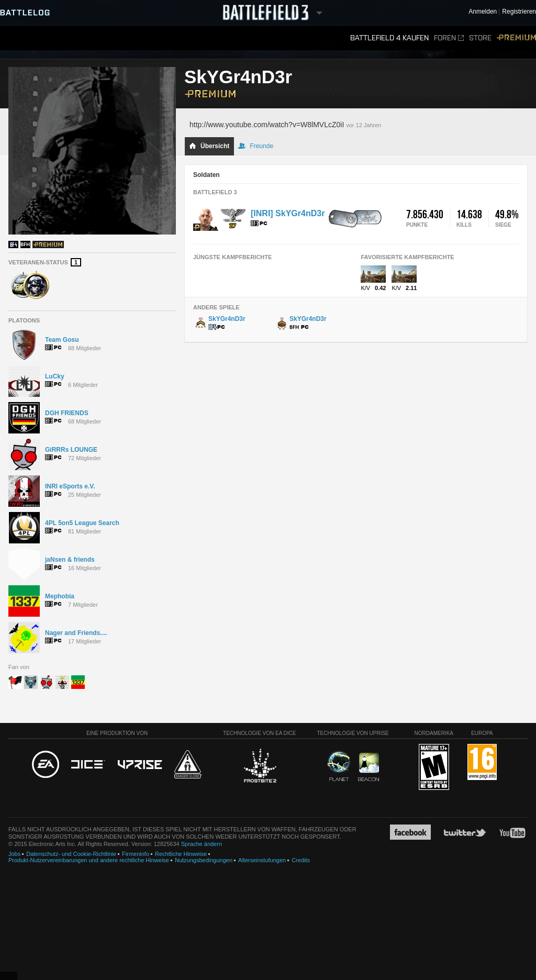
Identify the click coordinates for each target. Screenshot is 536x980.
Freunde (256, 146)
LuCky (55, 376)
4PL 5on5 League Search (82, 523)
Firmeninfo (136, 854)
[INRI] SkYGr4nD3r (288, 213)
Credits (301, 860)
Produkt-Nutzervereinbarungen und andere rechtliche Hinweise (89, 860)
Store (480, 38)
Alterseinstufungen (262, 860)
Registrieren (519, 12)
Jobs (14, 854)
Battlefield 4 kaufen (389, 38)
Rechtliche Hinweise (181, 854)
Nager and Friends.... (76, 633)
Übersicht (209, 146)
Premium (516, 38)
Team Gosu (62, 340)
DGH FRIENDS (67, 413)
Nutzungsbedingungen (204, 860)
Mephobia (60, 596)
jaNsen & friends (70, 560)
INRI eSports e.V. (70, 486)
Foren (449, 38)
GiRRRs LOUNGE (71, 450)
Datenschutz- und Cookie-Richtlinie (71, 854)
